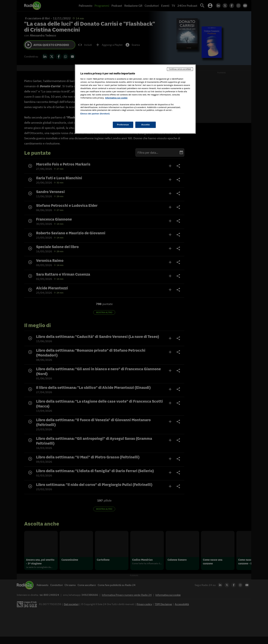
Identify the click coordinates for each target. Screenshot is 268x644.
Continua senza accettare (180, 69)
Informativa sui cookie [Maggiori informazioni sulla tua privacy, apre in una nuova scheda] (116, 98)
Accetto (146, 125)
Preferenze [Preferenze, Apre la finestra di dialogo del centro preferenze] (123, 125)
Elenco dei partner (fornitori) (95, 114)
